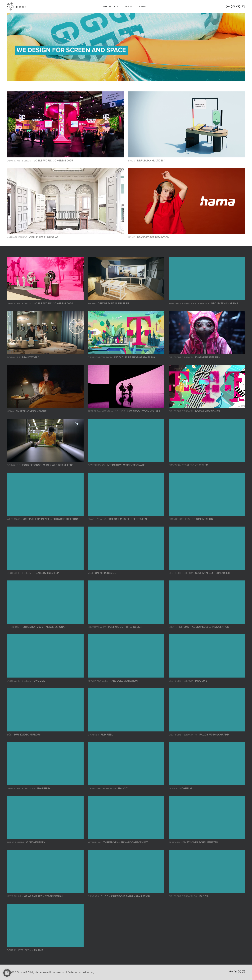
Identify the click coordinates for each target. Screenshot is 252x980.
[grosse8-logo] (16, 6)
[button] (117, 6)
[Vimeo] (238, 6)
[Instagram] (243, 6)
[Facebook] (233, 6)
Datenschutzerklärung (81, 972)
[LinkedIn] (228, 6)
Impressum (59, 972)
